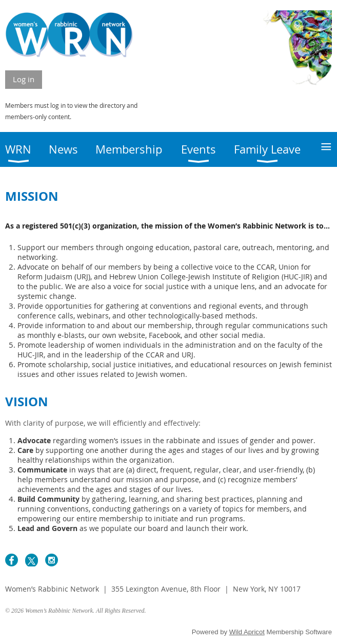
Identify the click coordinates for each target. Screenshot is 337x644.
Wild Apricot (247, 632)
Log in (24, 79)
